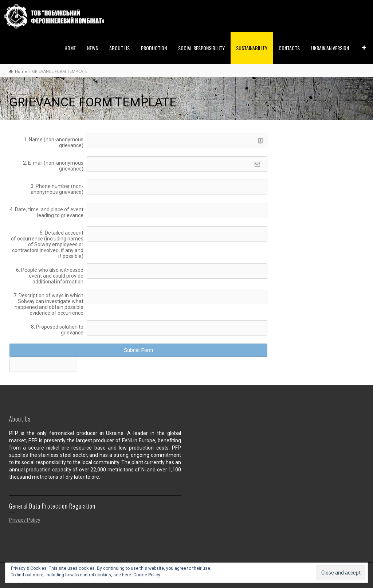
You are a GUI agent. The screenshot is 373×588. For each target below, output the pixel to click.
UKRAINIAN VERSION (330, 48)
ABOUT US (119, 48)
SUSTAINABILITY (252, 48)
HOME (70, 48)
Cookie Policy (147, 575)
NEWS (93, 48)
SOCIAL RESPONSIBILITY (201, 48)
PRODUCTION (154, 48)
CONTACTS (289, 48)
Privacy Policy (25, 520)
